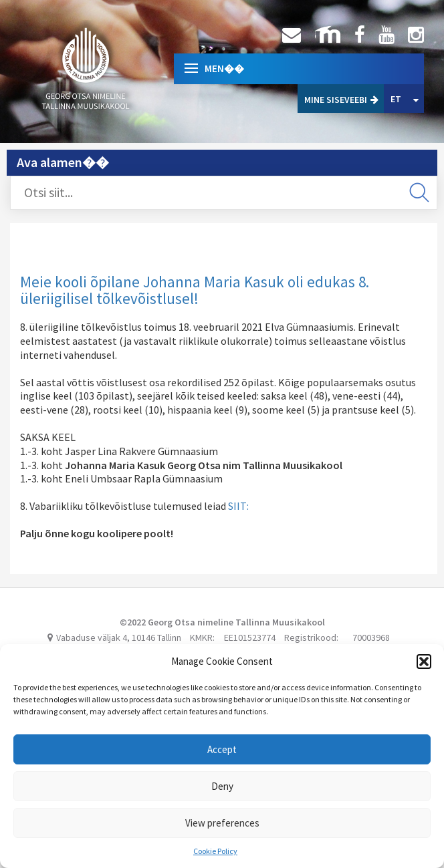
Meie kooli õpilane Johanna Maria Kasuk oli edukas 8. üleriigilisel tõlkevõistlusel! (195, 290)
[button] (424, 662)
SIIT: (238, 506)
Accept (222, 749)
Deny (222, 786)
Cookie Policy (215, 851)
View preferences (222, 823)
